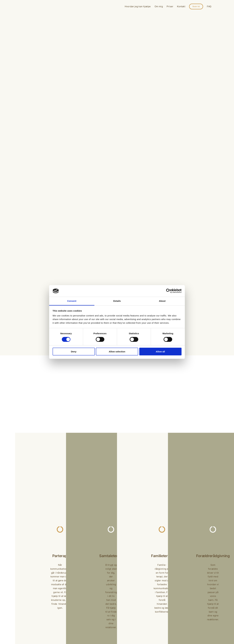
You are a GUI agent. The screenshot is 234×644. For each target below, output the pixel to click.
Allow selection (117, 352)
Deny (74, 352)
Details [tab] (117, 301)
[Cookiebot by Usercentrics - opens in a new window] (168, 291)
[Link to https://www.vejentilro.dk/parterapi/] (60, 529)
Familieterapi (162, 556)
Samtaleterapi (111, 556)
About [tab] (162, 301)
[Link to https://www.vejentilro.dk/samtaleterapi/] (111, 529)
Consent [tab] (72, 301)
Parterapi (60, 556)
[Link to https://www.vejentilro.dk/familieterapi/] (162, 529)
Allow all (160, 352)
